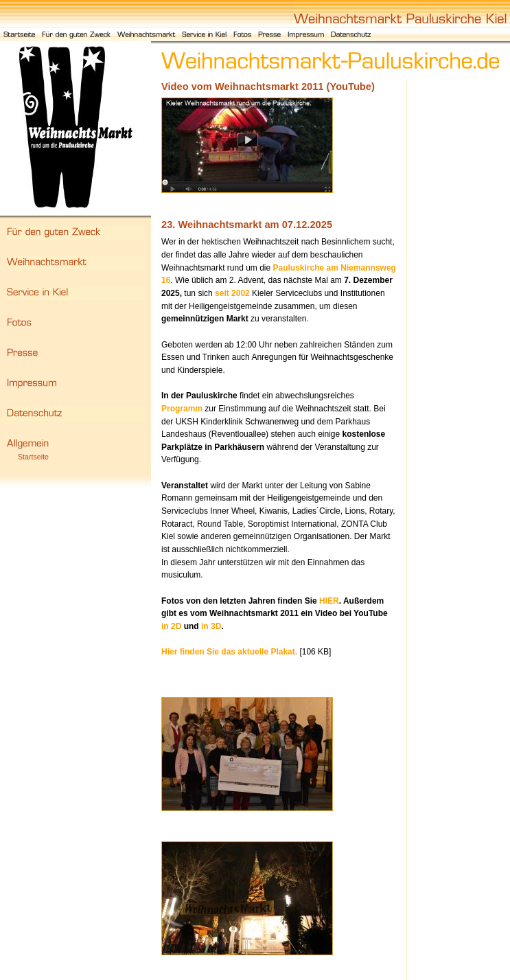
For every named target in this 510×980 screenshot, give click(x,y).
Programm (182, 409)
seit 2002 (232, 293)
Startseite (33, 457)
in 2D (171, 626)
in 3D (211, 626)
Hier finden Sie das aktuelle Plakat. (229, 652)
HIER (329, 601)
